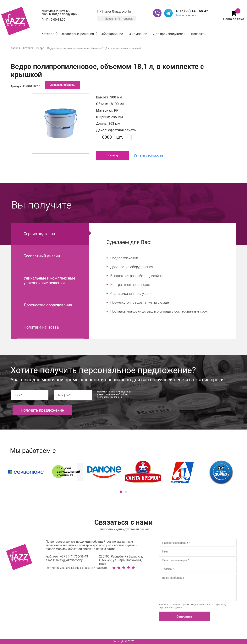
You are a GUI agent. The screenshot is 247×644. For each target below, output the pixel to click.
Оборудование (112, 34)
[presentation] (170, 398)
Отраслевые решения (77, 34)
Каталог (48, 34)
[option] (61, 123)
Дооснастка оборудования (48, 305)
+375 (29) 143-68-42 (192, 11)
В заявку (113, 155)
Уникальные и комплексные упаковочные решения (49, 280)
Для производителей (169, 34)
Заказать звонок (186, 15)
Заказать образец (62, 85)
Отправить (184, 616)
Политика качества (41, 327)
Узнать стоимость (148, 155)
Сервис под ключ (39, 234)
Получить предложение (42, 410)
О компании (138, 34)
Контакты (199, 34)
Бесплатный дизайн (42, 256)
